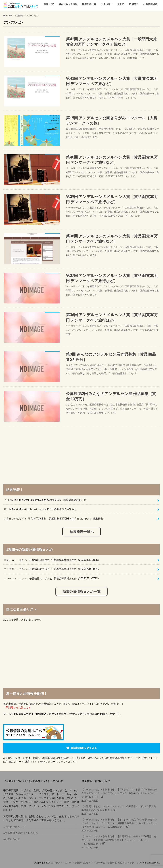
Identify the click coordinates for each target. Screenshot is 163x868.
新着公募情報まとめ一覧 (82, 592)
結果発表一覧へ (82, 532)
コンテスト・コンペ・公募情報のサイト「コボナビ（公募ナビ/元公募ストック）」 (95, 863)
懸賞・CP (49, 4)
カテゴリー (107, 4)
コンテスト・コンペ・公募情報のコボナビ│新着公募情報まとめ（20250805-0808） (52, 560)
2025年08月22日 (120, 795)
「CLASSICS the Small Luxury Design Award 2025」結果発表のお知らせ (45, 500)
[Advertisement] (81, 451)
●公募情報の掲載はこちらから (21, 833)
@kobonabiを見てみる (84, 748)
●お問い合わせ (12, 839)
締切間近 (134, 4)
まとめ (121, 4)
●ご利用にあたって (14, 827)
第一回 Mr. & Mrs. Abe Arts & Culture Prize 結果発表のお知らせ (40, 509)
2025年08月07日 (120, 825)
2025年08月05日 (120, 842)
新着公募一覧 (89, 4)
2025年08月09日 (120, 810)
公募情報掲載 (150, 4)
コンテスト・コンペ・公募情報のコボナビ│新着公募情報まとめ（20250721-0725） (52, 578)
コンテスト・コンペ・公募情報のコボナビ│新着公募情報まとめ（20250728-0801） (52, 569)
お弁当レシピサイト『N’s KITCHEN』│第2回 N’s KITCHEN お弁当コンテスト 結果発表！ (55, 519)
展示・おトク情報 (68, 4)
